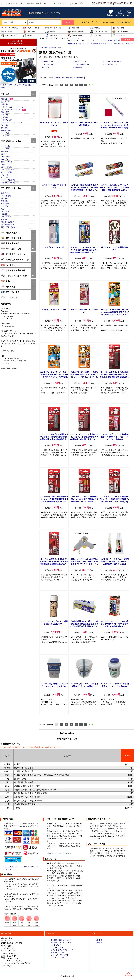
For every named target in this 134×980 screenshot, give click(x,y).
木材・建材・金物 (120, 32)
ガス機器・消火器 (8, 225)
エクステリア (119, 35)
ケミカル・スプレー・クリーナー (13, 107)
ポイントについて (58, 957)
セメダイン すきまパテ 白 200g (54, 310)
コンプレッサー (105, 22)
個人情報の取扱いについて (61, 940)
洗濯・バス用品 (7, 167)
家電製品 (95, 28)
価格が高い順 (79, 78)
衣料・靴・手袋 (75, 35)
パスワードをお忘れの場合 (111, 40)
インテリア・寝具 (9, 35)
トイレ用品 (5, 149)
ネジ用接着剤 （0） (79, 67)
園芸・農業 (73, 28)
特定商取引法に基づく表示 (124, 44)
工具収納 (5, 115)
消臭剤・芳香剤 (7, 162)
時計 (3, 209)
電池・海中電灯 (7, 217)
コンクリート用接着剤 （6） (114, 61)
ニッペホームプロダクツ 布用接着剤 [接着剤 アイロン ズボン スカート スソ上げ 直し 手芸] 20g (115, 437)
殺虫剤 (4, 154)
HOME (42, 47)
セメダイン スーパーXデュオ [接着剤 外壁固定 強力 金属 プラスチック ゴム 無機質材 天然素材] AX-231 (115, 561)
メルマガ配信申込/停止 (60, 955)
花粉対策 (128, 22)
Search (68, 22)
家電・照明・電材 (11, 188)
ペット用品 (6, 32)
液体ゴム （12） (47, 67)
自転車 (27, 35)
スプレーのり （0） (48, 64)
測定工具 (5, 125)
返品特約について (58, 952)
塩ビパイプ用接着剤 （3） (82, 64)
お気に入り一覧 (73, 40)
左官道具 (5, 117)
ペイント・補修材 (31, 28)
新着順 (58, 78)
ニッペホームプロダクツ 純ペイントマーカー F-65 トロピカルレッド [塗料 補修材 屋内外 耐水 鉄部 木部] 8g (115, 125)
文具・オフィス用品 (99, 32)
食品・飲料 (118, 28)
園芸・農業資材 (10, 232)
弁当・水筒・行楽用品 (9, 170)
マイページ (85, 40)
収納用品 (5, 159)
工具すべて (5, 136)
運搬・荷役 (5, 112)
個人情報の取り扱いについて (101, 44)
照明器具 (5, 201)
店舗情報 (99, 942)
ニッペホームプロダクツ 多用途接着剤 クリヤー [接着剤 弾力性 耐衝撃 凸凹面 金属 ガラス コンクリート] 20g (115, 499)
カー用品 (50, 32)
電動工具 (5, 99)
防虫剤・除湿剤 (7, 172)
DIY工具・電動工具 (9, 28)
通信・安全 (5, 211)
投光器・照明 (6, 131)
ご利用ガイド (60, 3)
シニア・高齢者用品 (8, 180)
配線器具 (5, 219)
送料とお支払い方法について (78, 44)
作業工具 (5, 104)
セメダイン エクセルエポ (54, 247)
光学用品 (5, 206)
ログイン (96, 40)
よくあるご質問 (76, 3)
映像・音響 (5, 204)
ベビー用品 (5, 175)
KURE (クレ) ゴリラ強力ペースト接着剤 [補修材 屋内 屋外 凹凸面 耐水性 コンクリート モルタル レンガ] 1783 (84, 374)
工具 (5, 94)
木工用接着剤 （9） (48, 61)
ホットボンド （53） (80, 61)
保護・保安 (5, 133)
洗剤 (3, 164)
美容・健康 (51, 35)
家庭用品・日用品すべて (10, 183)
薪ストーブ (115, 22)
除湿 (122, 22)
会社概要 (99, 940)
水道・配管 (96, 35)
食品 (5, 281)
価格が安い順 (67, 78)
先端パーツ (5, 102)
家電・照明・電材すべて (10, 227)
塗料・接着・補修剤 (12, 238)
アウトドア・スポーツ (55, 28)
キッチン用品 (6, 146)
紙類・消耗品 (6, 157)
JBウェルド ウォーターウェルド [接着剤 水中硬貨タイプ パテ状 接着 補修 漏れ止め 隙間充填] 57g (115, 624)
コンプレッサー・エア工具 (11, 110)
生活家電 (5, 198)
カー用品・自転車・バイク (15, 259)
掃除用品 (5, 151)
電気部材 (5, 214)
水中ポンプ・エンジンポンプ (12, 123)
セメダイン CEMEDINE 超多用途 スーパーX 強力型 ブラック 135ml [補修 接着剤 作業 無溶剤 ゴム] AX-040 (115, 187)
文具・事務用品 (10, 243)
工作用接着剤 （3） (111, 64)
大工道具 (5, 128)
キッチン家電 (6, 196)
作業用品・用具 (7, 120)
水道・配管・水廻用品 (13, 270)
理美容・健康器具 (8, 222)
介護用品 (5, 178)
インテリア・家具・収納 (14, 276)
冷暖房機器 (5, 193)
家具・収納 (29, 32)
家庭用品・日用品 (76, 32)
